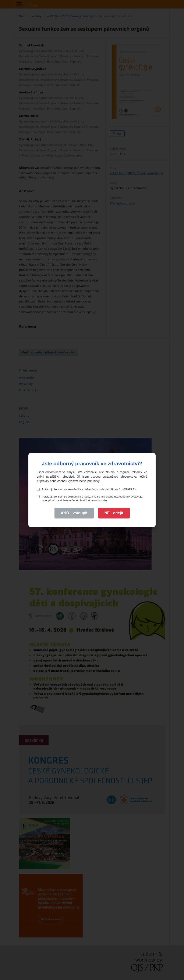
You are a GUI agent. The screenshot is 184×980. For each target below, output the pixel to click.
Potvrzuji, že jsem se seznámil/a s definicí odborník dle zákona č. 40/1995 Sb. (87, 489)
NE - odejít (114, 513)
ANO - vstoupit (74, 513)
